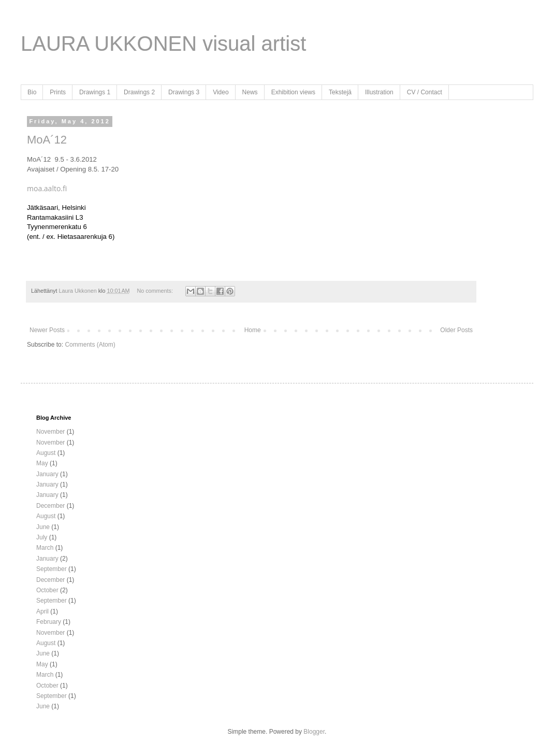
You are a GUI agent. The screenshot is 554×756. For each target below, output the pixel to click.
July (42, 537)
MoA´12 (47, 140)
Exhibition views (293, 92)
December (50, 506)
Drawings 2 (139, 92)
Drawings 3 (184, 92)
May (42, 463)
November (50, 432)
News (250, 92)
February (49, 622)
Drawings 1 (95, 92)
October (47, 590)
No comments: (156, 291)
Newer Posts (47, 330)
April (42, 611)
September (52, 569)
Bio (32, 92)
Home (253, 330)
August (46, 453)
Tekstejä (340, 92)
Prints (58, 92)
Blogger (314, 732)
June (43, 527)
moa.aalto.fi (47, 188)
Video (221, 92)
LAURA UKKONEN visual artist (163, 44)
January (47, 474)
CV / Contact (425, 92)
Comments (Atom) (90, 345)
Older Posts (456, 330)
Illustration (379, 92)
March (45, 548)
